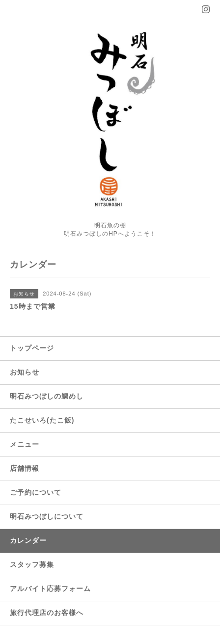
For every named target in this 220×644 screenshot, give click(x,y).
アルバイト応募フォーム (50, 589)
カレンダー (28, 540)
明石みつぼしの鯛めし (47, 396)
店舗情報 (25, 468)
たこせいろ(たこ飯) (42, 420)
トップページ (32, 348)
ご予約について (36, 492)
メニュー (25, 444)
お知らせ (25, 372)
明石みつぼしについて (47, 516)
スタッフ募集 (32, 564)
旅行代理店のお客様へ (47, 613)
